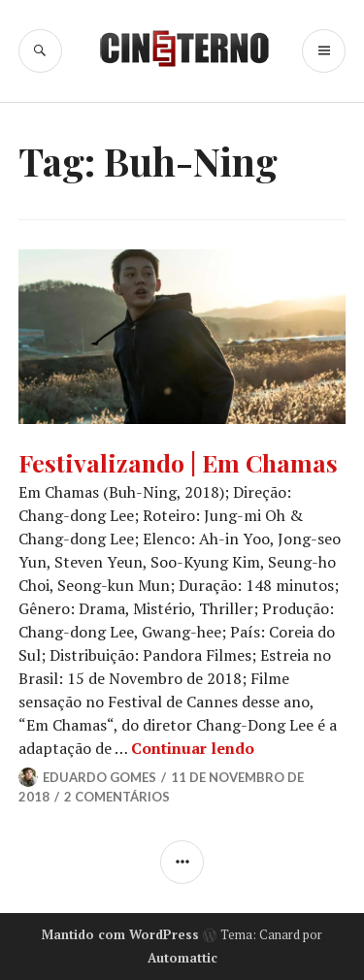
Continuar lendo (193, 748)
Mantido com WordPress (120, 934)
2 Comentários (117, 797)
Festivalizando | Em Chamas (178, 462)
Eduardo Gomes (99, 777)
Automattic (182, 958)
